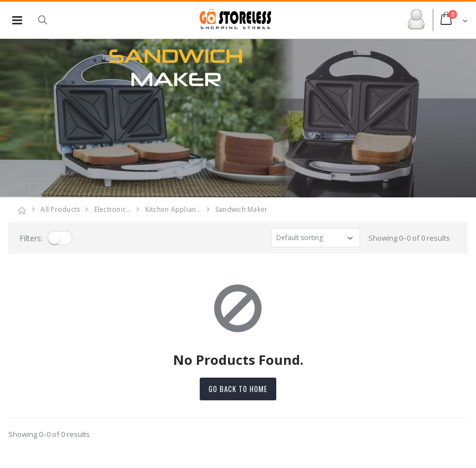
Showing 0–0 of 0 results (409, 238)
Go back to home (238, 389)
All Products (60, 209)
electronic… (113, 209)
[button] (48, 20)
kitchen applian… (173, 209)
